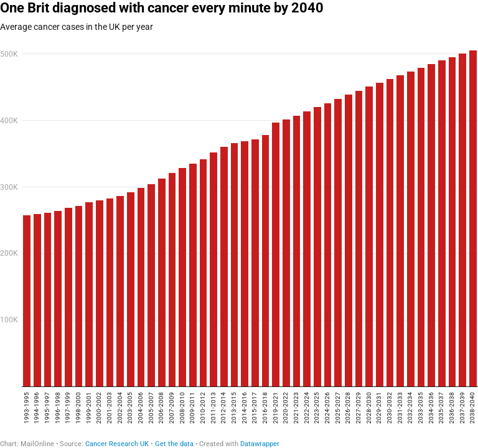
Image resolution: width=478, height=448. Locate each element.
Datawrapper (260, 444)
